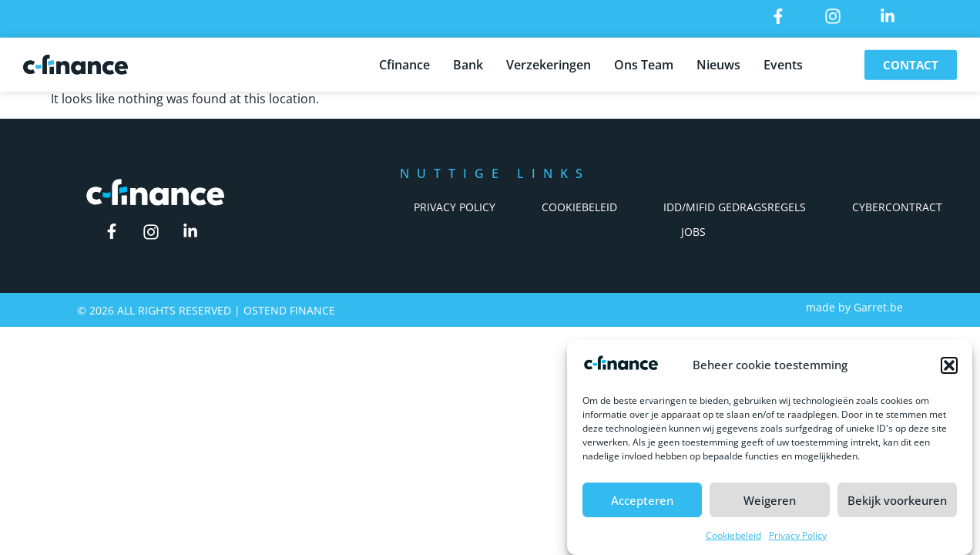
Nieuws (718, 62)
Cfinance (404, 62)
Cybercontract (897, 207)
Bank (468, 62)
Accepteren (642, 500)
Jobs (693, 232)
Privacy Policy (798, 535)
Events (783, 62)
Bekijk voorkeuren (897, 500)
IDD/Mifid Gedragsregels (735, 207)
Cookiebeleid (733, 535)
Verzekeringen (549, 62)
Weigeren (770, 500)
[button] (949, 365)
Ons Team (644, 62)
